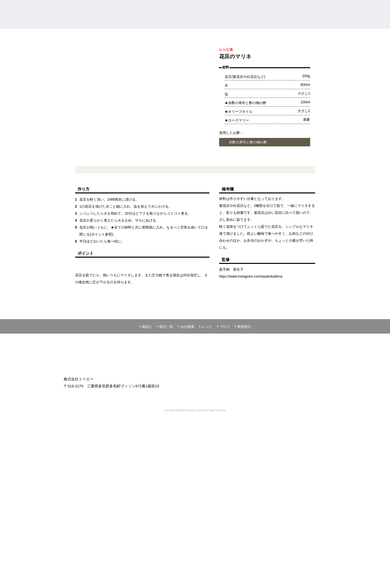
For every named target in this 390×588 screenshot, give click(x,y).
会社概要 (186, 450)
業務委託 (243, 450)
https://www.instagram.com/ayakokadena (251, 325)
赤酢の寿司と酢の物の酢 (248, 191)
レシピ (205, 450)
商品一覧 (165, 450)
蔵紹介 (146, 450)
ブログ (223, 450)
